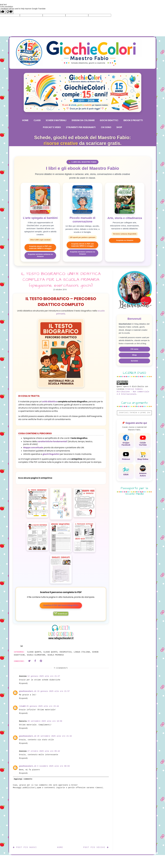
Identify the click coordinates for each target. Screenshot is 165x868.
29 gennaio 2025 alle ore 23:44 (43, 706)
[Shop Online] (143, 456)
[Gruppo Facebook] (126, 440)
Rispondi (23, 683)
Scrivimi (134, 361)
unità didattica (49, 402)
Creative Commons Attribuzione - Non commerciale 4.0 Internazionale (133, 392)
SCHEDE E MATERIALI (56, 120)
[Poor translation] (9, 12)
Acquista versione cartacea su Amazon (40, 255)
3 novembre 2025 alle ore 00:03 (53, 766)
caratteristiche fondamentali (52, 441)
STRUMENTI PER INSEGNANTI (81, 127)
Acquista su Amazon (125, 240)
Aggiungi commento (23, 779)
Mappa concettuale (33, 448)
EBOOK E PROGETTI (133, 120)
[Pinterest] (126, 456)
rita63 (22, 706)
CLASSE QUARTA (34, 652)
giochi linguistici (51, 454)
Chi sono (134, 349)
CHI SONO (106, 127)
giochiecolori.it (28, 691)
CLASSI (37, 120)
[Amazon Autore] (143, 471)
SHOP (119, 127)
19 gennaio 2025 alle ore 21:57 (53, 691)
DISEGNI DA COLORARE (83, 120)
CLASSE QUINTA (50, 652)
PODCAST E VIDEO (52, 127)
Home (60, 847)
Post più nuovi (25, 847)
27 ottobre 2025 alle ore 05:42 (44, 751)
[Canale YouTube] (143, 440)
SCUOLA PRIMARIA (56, 655)
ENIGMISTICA (65, 652)
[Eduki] (126, 471)
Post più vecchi (96, 847)
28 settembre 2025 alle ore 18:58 (45, 721)
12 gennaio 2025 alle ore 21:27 (44, 676)
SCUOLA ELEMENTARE (36, 655)
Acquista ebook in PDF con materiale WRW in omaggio (40, 247)
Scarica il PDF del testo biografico (61, 605)
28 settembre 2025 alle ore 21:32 (54, 736)
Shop (134, 355)
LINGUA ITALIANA (82, 652)
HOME (25, 120)
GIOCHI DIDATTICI (109, 120)
